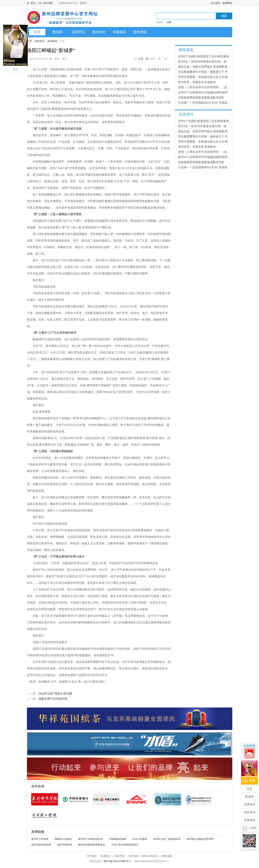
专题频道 (119, 32)
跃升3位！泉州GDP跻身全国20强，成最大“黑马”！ (210, 62)
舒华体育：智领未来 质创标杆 (197, 82)
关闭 (15, 70)
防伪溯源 (140, 32)
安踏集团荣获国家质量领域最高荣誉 (201, 98)
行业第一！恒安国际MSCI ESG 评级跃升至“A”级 (209, 103)
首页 (37, 32)
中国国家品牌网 (117, 839)
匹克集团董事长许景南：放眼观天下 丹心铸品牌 (209, 72)
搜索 (224, 16)
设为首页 (215, 3)
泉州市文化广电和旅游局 (167, 839)
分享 (140, 59)
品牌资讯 (78, 32)
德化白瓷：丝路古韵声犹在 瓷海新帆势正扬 (206, 67)
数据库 (58, 32)
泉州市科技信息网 (41, 845)
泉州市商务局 (64, 845)
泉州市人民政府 (40, 839)
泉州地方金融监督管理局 (200, 839)
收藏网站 (227, 3)
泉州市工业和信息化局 (90, 839)
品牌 (169, 22)
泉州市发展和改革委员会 (92, 845)
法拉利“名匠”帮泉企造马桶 (55, 694)
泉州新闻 (52, 41)
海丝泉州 (99, 32)
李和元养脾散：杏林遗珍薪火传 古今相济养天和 (209, 77)
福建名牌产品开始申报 (53, 699)
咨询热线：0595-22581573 (143, 856)
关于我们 (92, 856)
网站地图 (167, 856)
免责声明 (120, 856)
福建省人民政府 (63, 839)
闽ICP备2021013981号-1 (117, 861)
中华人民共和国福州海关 (125, 845)
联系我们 (106, 856)
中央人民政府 (140, 839)
